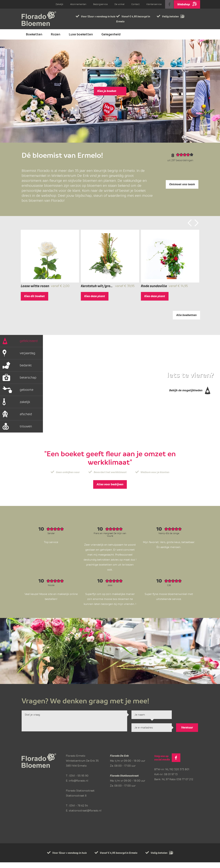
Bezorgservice (100, 4)
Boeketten (34, 34)
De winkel (119, 4)
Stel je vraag (74, 727)
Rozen (56, 34)
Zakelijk (59, 4)
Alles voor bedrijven (110, 490)
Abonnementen (78, 4)
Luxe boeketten (81, 34)
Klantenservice (154, 4)
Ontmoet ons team (182, 184)
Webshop (187, 3)
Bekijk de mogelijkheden (190, 395)
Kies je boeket (110, 92)
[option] (50, 268)
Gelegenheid (111, 34)
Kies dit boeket (34, 302)
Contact (135, 4)
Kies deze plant (95, 302)
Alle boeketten (186, 321)
